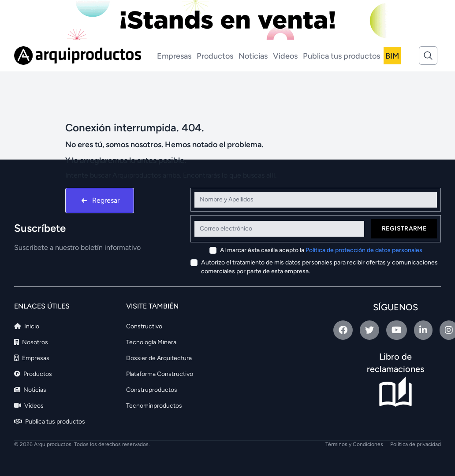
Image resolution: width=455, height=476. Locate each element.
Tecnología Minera (151, 342)
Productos (215, 56)
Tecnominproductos (154, 406)
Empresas (174, 56)
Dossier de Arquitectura (159, 358)
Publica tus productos (341, 56)
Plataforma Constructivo (160, 374)
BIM (392, 56)
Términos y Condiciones (354, 444)
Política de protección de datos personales (364, 250)
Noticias (253, 56)
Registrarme (404, 229)
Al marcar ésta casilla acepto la (321, 250)
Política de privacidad (416, 444)
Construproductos (152, 390)
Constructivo (144, 326)
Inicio (27, 326)
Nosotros (31, 342)
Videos (285, 56)
